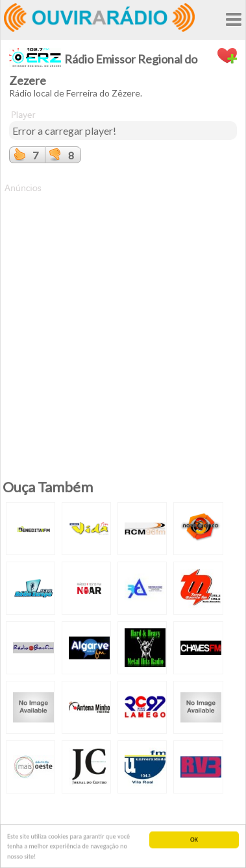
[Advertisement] (123, 317)
